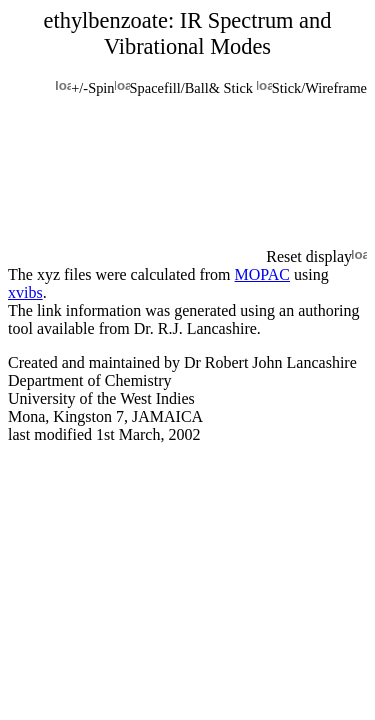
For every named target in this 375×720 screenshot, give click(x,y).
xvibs (25, 292)
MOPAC (262, 274)
